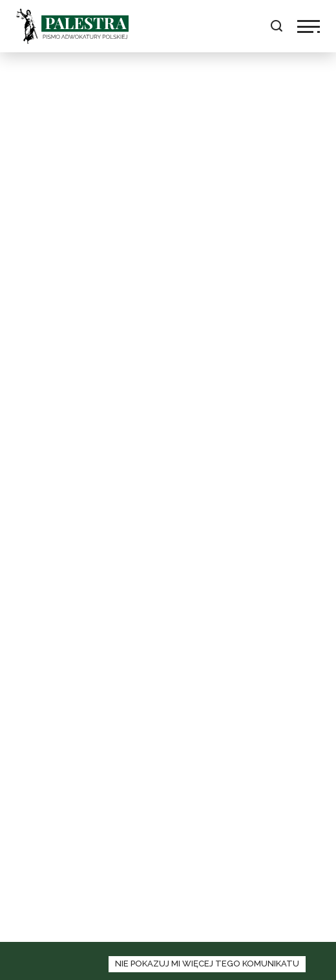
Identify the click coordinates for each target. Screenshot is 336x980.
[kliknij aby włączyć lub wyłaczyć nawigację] (309, 26)
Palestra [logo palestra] (72, 26)
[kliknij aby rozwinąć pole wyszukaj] (276, 26)
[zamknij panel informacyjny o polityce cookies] (207, 964)
